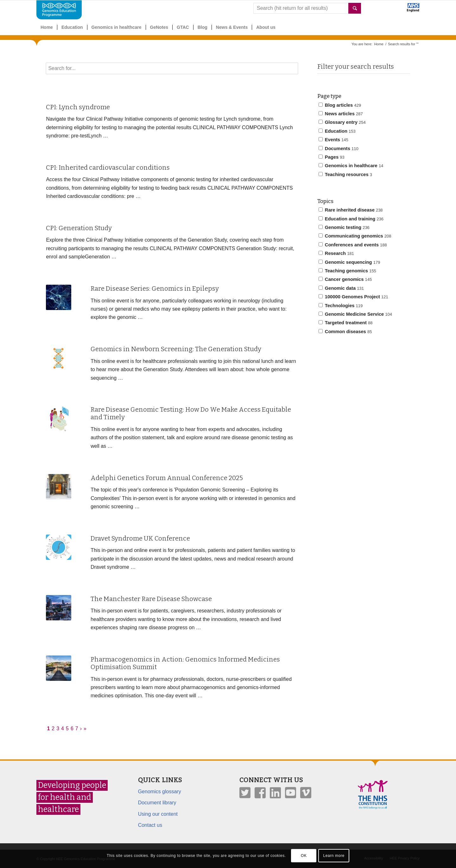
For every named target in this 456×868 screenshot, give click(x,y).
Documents (339, 149)
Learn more (334, 856)
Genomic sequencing (349, 262)
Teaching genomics (347, 271)
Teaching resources (345, 174)
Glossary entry (342, 122)
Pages (332, 157)
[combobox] (307, 8)
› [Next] (81, 729)
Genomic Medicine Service (355, 314)
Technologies (341, 306)
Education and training (351, 219)
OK (304, 856)
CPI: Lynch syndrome (78, 107)
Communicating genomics (355, 236)
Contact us (150, 825)
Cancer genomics (345, 279)
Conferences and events (353, 245)
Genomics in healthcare (351, 166)
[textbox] (172, 68)
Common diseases (345, 332)
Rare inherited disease (351, 210)
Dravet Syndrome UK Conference (140, 538)
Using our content (158, 814)
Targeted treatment (346, 323)
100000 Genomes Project (353, 297)
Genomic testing (344, 227)
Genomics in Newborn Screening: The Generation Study (176, 349)
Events (333, 140)
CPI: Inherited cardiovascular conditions (108, 168)
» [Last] (85, 729)
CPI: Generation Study (79, 228)
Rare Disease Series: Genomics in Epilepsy (155, 288)
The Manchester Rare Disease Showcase (151, 599)
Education (337, 131)
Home (379, 44)
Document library (157, 803)
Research (336, 253)
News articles (341, 114)
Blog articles (340, 105)
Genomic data (341, 288)
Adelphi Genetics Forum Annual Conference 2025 (167, 478)
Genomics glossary (160, 792)
